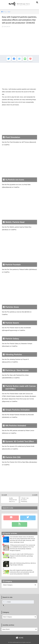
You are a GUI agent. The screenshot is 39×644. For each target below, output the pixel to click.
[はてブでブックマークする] (19, 59)
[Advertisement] (19, 75)
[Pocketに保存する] (30, 59)
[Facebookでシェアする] (14, 59)
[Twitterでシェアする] (9, 59)
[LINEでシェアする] (25, 59)
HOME (20, 638)
